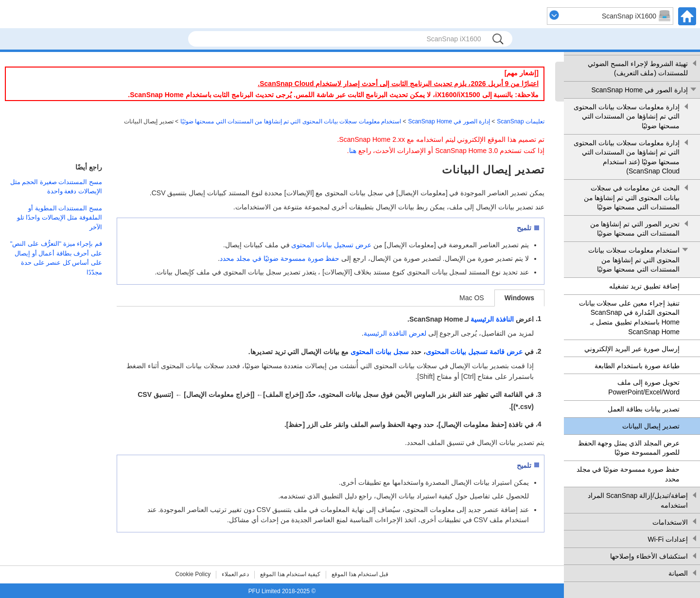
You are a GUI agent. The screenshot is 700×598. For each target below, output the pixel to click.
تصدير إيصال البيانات (651, 426)
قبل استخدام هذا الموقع (360, 574)
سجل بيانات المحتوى (380, 352)
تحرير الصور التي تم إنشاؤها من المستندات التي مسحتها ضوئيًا (635, 229)
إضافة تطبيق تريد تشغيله (644, 286)
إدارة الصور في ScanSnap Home (639, 90)
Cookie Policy (193, 574)
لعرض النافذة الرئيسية (395, 333)
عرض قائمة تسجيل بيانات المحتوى (474, 352)
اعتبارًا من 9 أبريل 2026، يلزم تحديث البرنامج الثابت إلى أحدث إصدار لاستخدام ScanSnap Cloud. (398, 84)
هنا (353, 151)
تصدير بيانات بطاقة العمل (644, 409)
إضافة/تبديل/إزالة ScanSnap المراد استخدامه (638, 500)
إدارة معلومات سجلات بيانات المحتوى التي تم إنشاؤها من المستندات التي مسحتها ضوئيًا (627, 116)
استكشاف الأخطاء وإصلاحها (649, 556)
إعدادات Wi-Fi (668, 539)
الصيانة (678, 573)
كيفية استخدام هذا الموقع (290, 574)
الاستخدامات (670, 522)
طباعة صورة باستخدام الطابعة (637, 366)
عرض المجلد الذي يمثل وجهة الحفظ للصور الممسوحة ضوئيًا (629, 448)
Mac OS (472, 298)
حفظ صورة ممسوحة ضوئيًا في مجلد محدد (628, 474)
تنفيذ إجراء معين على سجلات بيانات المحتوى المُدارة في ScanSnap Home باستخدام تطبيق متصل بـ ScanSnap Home (629, 317)
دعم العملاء (235, 574)
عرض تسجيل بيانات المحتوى (331, 245)
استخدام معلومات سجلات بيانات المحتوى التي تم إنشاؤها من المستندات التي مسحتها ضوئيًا (634, 260)
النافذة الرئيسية (492, 319)
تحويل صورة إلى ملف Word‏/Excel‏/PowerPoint (644, 387)
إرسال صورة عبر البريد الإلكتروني (632, 349)
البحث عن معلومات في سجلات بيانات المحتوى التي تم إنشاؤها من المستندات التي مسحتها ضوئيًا (632, 197)
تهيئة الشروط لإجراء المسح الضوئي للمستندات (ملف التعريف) (638, 68)
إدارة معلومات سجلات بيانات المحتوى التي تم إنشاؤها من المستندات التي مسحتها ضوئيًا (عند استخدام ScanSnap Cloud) (627, 157)
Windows (519, 298)
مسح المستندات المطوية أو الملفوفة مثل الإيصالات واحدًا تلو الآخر (60, 218)
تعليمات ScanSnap (521, 121)
